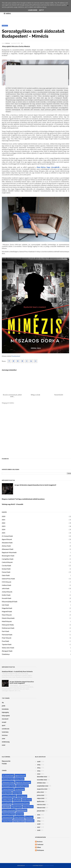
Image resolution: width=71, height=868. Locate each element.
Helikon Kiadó (6, 585)
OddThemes (29, 866)
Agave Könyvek (7, 539)
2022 (4, 523)
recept (4, 722)
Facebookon (16, 356)
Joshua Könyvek (7, 592)
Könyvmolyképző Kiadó (10, 602)
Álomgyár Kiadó (7, 651)
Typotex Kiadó (7, 644)
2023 (4, 526)
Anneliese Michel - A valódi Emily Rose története (17, 672)
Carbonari (40, 845)
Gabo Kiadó (6, 575)
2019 (39, 821)
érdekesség (6, 742)
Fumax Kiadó (6, 572)
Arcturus (8, 43)
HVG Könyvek (7, 582)
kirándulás (5, 709)
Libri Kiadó (5, 605)
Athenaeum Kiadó (8, 549)
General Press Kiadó (8, 579)
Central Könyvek (7, 562)
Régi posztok (6, 761)
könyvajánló (6, 716)
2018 (39, 824)
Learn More (33, 10)
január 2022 (41, 811)
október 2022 (41, 783)
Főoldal (4, 764)
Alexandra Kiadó (7, 543)
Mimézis (5, 26)
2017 (39, 827)
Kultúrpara (40, 850)
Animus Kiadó (6, 546)
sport (4, 725)
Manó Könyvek (7, 615)
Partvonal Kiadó (7, 635)
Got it (41, 10)
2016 (39, 830)
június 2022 (41, 795)
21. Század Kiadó (7, 536)
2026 (39, 762)
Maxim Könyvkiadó (8, 618)
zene (3, 739)
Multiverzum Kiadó (8, 628)
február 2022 (41, 808)
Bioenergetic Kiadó (8, 556)
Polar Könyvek (7, 638)
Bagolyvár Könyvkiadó (9, 552)
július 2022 (40, 792)
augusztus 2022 (42, 789)
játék (4, 706)
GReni (39, 847)
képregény (5, 712)
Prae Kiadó (5, 641)
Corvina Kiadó (6, 565)
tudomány (5, 732)
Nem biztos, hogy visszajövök (48, 167)
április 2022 (41, 801)
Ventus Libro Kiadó (8, 648)
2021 (4, 520)
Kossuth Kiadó (7, 598)
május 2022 (41, 798)
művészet (5, 719)
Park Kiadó (5, 631)
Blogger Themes (48, 866)
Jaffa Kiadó (6, 588)
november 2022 (42, 780)
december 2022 (42, 777)
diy (3, 703)
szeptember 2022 (43, 786)
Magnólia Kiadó (7, 608)
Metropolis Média (8, 625)
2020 (4, 516)
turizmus (5, 735)
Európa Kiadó (6, 569)
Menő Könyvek (7, 621)
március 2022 (41, 805)
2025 (4, 533)
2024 (4, 529)
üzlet (4, 745)
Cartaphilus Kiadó (8, 559)
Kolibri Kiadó (6, 595)
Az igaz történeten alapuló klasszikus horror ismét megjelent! (22, 682)
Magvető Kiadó (7, 611)
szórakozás (6, 729)
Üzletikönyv (6, 654)
